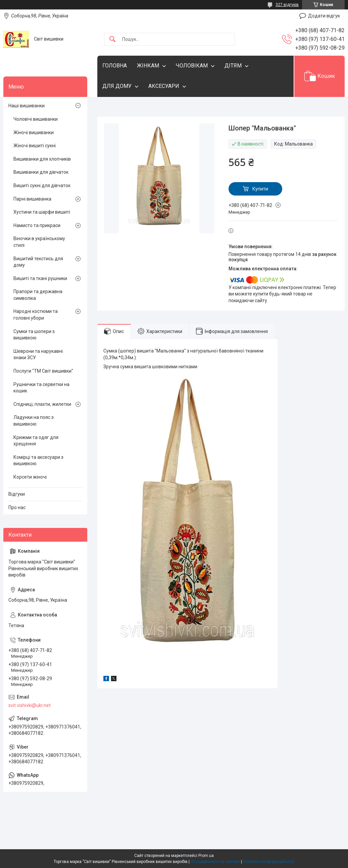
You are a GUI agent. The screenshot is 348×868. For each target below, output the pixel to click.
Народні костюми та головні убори (36, 315)
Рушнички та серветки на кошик (41, 388)
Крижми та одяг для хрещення (36, 441)
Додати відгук (324, 16)
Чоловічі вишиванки (36, 119)
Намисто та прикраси (37, 225)
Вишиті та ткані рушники (40, 278)
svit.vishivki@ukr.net (30, 705)
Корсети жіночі (30, 477)
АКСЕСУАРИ (164, 86)
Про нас (17, 507)
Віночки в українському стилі (39, 242)
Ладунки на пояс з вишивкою (34, 421)
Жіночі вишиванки (34, 132)
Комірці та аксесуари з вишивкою (38, 460)
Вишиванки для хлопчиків (42, 159)
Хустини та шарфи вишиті (42, 212)
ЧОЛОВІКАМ (192, 66)
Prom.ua (206, 856)
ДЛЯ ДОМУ (117, 86)
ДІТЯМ (233, 66)
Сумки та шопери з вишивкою (34, 335)
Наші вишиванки (27, 106)
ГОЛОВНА (115, 66)
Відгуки (17, 494)
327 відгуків (287, 5)
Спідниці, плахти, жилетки (42, 404)
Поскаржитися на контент (215, 862)
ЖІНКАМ (148, 66)
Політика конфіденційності (269, 862)
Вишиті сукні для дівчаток (42, 185)
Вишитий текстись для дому (38, 262)
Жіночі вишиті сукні (35, 146)
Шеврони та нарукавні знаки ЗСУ (38, 355)
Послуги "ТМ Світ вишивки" (43, 371)
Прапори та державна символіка (38, 295)
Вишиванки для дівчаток (41, 172)
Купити (260, 189)
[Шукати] (112, 39)
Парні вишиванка (32, 199)
